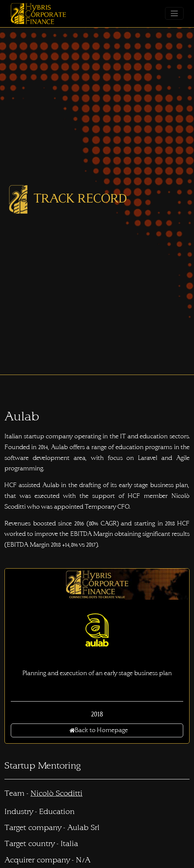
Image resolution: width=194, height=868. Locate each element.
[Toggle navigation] (174, 13)
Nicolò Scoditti (56, 793)
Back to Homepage (99, 730)
